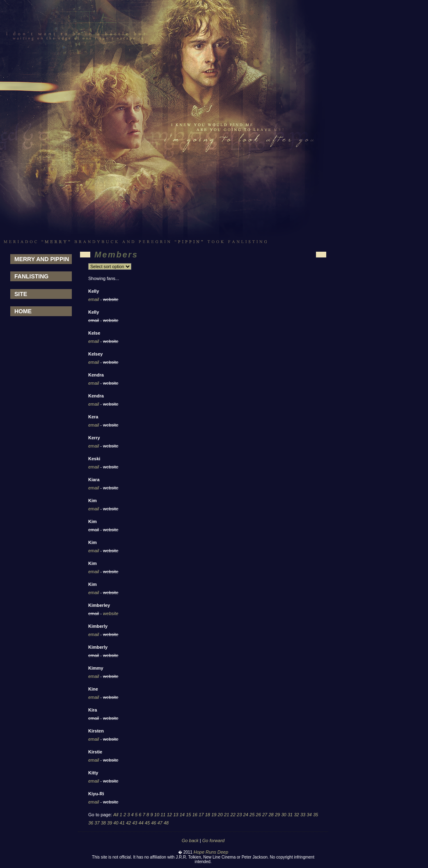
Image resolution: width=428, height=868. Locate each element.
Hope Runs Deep (211, 852)
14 (182, 815)
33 (303, 815)
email (94, 299)
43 (135, 823)
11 (163, 815)
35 (316, 815)
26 (259, 815)
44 (141, 823)
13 (176, 815)
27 (265, 815)
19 (214, 815)
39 (110, 823)
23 (239, 815)
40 (116, 823)
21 (227, 815)
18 (208, 815)
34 (309, 815)
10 (157, 815)
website (111, 613)
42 (128, 823)
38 (103, 823)
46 (153, 823)
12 (169, 815)
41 (122, 823)
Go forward (213, 840)
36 (91, 823)
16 (195, 815)
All (116, 815)
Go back (190, 840)
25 (252, 815)
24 (246, 815)
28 (271, 815)
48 (166, 823)
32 (296, 815)
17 (201, 815)
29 (277, 815)
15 (188, 815)
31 (290, 815)
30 (284, 815)
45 (147, 823)
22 (233, 815)
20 (220, 815)
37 (97, 823)
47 (160, 823)
